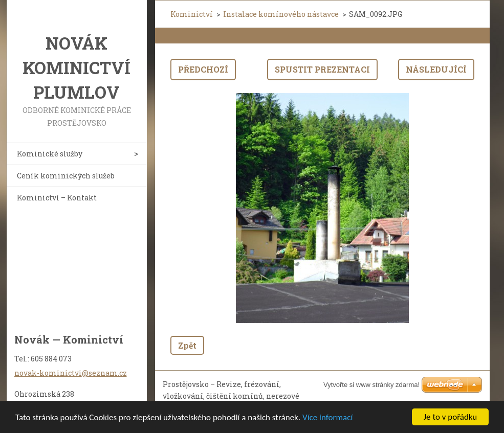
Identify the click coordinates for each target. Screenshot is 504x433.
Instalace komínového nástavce (281, 14)
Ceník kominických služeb (66, 176)
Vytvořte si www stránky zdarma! (371, 385)
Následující (436, 69)
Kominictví (192, 14)
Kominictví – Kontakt (57, 198)
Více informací (327, 417)
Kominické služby (50, 154)
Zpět (187, 345)
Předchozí (203, 69)
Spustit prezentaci (322, 69)
